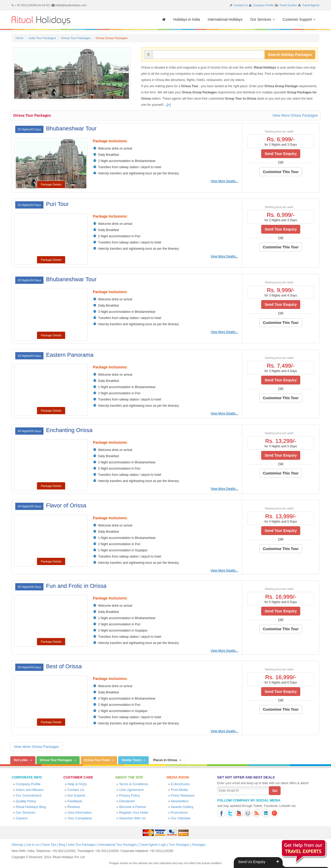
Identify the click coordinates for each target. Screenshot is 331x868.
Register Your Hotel (134, 813)
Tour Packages (179, 845)
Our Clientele (181, 818)
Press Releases (183, 795)
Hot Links (21, 760)
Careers (22, 818)
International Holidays (225, 19)
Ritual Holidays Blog (31, 807)
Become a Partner (133, 807)
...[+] (167, 105)
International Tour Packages (118, 845)
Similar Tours (131, 760)
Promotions (179, 813)
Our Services (263, 19)
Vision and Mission (30, 790)
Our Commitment (29, 795)
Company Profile (263, 5)
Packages (199, 845)
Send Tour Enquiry (281, 154)
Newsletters (180, 801)
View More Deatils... (224, 181)
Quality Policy (26, 801)
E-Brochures (180, 784)
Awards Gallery (182, 807)
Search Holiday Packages (290, 55)
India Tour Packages (42, 38)
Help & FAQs (77, 784)
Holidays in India (187, 19)
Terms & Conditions (134, 784)
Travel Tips (49, 845)
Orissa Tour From (97, 760)
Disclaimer (127, 801)
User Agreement (131, 790)
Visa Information (80, 813)
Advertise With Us (132, 818)
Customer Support (299, 19)
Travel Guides (288, 5)
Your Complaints (80, 818)
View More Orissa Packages (295, 115)
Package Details (51, 184)
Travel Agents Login (153, 845)
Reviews (74, 807)
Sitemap (17, 845)
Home (20, 38)
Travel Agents (311, 5)
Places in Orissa (165, 760)
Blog (62, 845)
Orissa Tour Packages (76, 38)
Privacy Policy (130, 795)
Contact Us (241, 5)
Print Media (179, 790)
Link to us (32, 845)
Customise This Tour (281, 172)
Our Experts (76, 795)
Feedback (75, 801)
